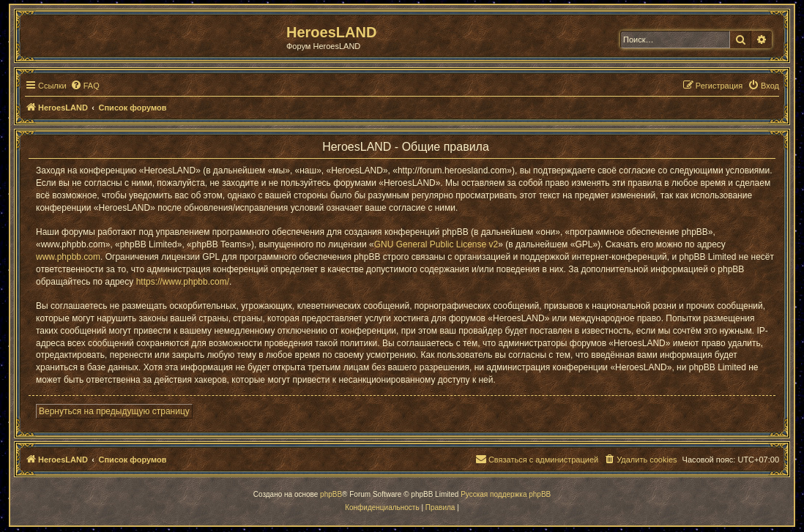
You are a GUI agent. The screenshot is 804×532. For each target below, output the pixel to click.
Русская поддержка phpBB (506, 494)
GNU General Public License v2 (436, 244)
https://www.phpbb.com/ (183, 282)
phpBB (331, 494)
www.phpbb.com (68, 257)
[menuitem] (85, 86)
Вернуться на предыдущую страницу (114, 411)
